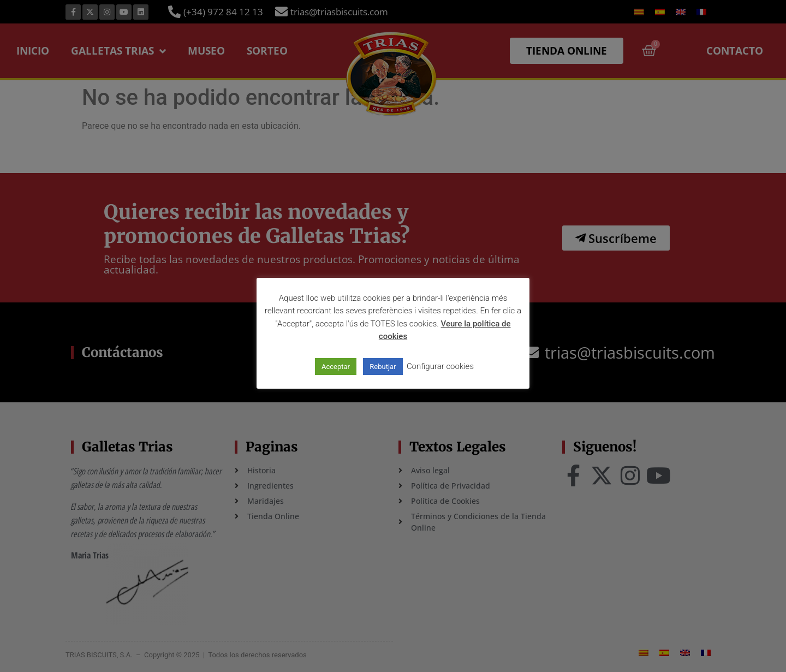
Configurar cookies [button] (440, 366)
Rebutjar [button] (383, 367)
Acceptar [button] (336, 367)
